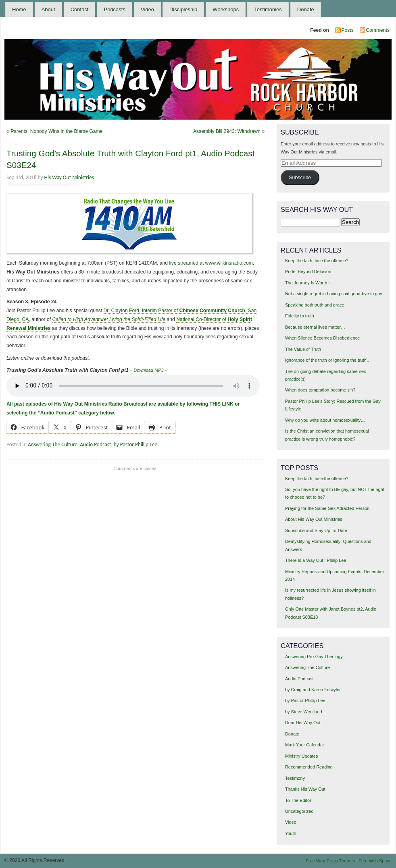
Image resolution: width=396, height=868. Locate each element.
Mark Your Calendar (305, 745)
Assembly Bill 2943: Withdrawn (227, 131)
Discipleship (183, 9)
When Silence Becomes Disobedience (322, 338)
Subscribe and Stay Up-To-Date (316, 530)
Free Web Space (375, 861)
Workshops (226, 9)
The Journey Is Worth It (308, 283)
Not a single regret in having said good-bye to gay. (334, 294)
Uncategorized (299, 811)
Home (19, 9)
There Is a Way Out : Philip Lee (316, 560)
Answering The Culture (53, 444)
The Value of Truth (303, 349)
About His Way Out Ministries (314, 519)
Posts (347, 30)
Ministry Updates (301, 756)
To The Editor (298, 800)
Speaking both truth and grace (315, 305)
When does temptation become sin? (320, 390)
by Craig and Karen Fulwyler (313, 690)
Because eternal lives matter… (315, 327)
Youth (291, 833)
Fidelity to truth (300, 316)
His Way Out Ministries (69, 177)
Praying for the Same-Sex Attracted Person (327, 508)
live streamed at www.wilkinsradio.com (211, 263)
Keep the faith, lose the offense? (317, 261)
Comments (378, 30)
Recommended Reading (309, 767)
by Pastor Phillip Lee (135, 444)
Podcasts (114, 9)
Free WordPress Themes (330, 861)
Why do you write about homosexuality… (325, 420)
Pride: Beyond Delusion (308, 271)
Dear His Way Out (303, 723)
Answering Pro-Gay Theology (314, 657)
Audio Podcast (95, 444)
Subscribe (300, 178)
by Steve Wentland (304, 712)
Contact (80, 9)
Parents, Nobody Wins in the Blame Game (56, 131)
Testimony (295, 778)
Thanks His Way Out (305, 789)
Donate (306, 9)
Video (147, 9)
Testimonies (268, 9)
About (48, 9)
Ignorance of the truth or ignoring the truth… (328, 360)
